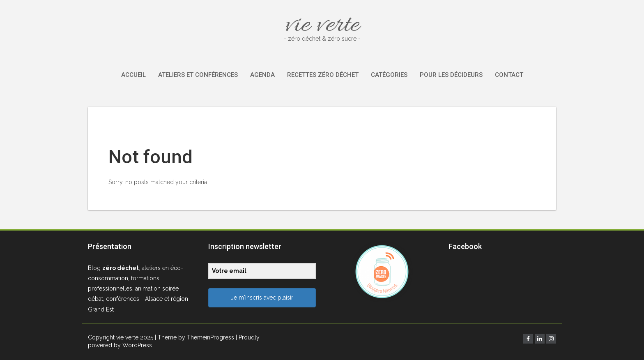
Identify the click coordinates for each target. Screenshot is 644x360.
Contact (509, 75)
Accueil (133, 75)
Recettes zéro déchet (323, 75)
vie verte (322, 26)
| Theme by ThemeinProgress (194, 337)
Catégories (389, 75)
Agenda (262, 75)
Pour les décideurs (451, 75)
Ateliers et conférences (198, 75)
